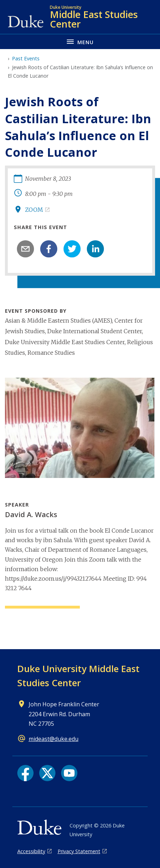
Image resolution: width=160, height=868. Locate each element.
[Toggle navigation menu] (80, 41)
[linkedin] (95, 249)
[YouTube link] (69, 773)
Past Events (26, 58)
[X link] (47, 773)
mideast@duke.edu (54, 739)
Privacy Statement (79, 851)
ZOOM (34, 210)
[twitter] (72, 249)
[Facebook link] (25, 773)
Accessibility (31, 851)
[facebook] (49, 249)
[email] (25, 249)
